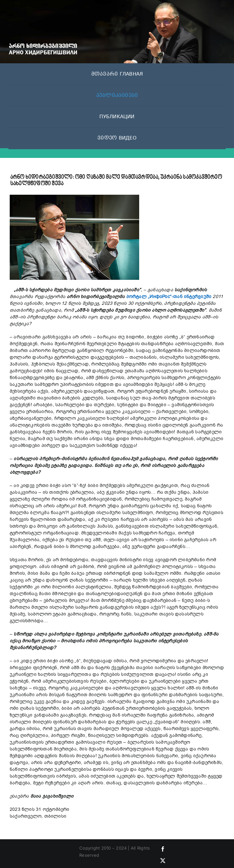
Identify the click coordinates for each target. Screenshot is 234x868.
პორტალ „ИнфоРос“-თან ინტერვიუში (169, 297)
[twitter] (163, 861)
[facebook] (163, 849)
